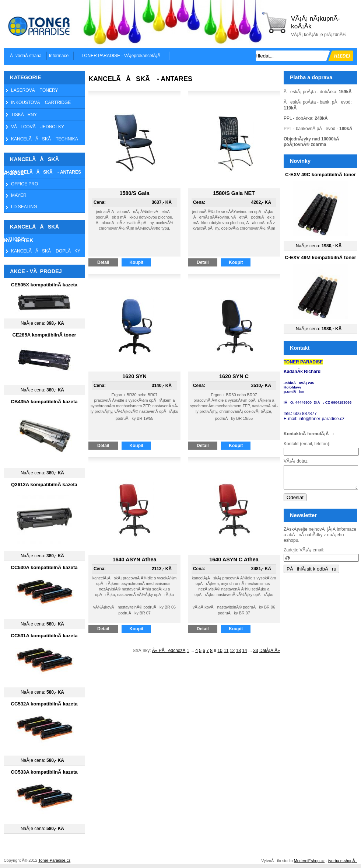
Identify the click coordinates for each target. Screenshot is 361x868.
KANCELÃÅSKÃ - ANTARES (46, 172)
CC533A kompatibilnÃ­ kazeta (44, 772)
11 (226, 651)
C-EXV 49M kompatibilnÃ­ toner (320, 257)
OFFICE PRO (24, 184)
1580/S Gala (135, 193)
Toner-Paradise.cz (54, 860)
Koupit (140, 262)
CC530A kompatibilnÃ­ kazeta (44, 567)
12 (232, 651)
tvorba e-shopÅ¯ (343, 861)
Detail (108, 262)
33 (255, 651)
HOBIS (18, 239)
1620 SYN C (234, 376)
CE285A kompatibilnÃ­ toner (44, 335)
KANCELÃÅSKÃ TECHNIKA (45, 139)
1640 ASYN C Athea (234, 560)
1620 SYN (134, 376)
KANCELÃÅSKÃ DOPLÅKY (46, 251)
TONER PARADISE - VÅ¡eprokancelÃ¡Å (123, 56)
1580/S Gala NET (234, 193)
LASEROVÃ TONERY (34, 90)
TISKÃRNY (24, 115)
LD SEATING (24, 207)
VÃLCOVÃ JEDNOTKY (38, 127)
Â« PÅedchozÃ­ (169, 651)
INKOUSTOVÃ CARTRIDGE (41, 102)
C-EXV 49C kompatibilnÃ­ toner (320, 175)
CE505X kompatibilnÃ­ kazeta (44, 285)
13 (239, 651)
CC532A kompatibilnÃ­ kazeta (44, 704)
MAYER (19, 195)
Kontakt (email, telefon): (307, 444)
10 (220, 651)
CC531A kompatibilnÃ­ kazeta (44, 636)
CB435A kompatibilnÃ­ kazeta (44, 402)
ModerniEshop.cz (309, 861)
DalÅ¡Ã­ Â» (270, 651)
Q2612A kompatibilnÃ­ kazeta (44, 484)
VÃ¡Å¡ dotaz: (296, 461)
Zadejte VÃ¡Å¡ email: (304, 554)
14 (244, 651)
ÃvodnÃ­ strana (26, 56)
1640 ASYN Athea (135, 560)
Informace (59, 56)
